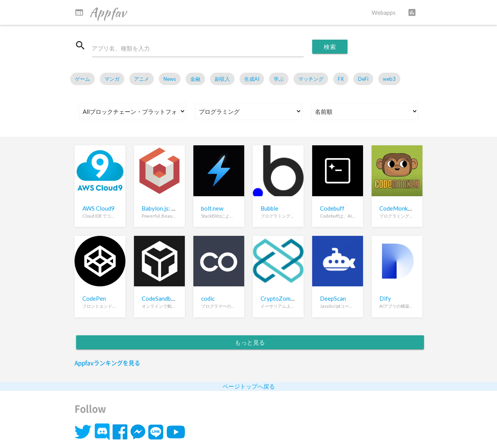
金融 (195, 79)
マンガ (112, 79)
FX (341, 79)
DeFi (363, 79)
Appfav (100, 12)
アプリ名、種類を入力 (121, 49)
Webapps (384, 12)
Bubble (269, 208)
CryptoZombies (281, 299)
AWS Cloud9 (98, 208)
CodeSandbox (160, 299)
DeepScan (333, 299)
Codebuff (332, 208)
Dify (385, 299)
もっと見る (250, 342)
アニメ (142, 79)
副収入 (222, 79)
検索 (330, 47)
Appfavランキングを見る (107, 363)
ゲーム (83, 79)
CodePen (94, 299)
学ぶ (279, 79)
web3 (389, 79)
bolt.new (212, 208)
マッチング (311, 79)
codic (208, 299)
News (170, 79)
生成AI (252, 79)
